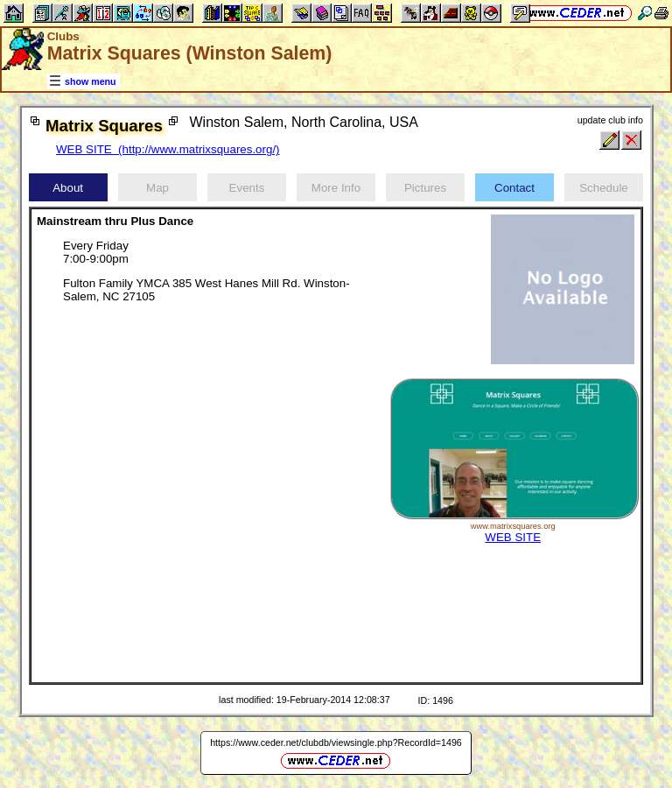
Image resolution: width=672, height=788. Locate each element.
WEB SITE (513, 537)
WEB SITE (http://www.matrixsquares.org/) (168, 149)
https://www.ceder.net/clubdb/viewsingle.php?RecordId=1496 (336, 742)
